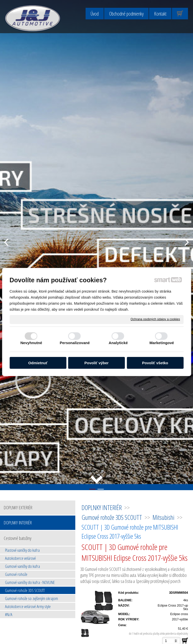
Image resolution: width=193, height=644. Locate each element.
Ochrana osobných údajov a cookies (155, 319)
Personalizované (75, 343)
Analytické (118, 343)
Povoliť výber (96, 363)
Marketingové (162, 343)
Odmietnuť (38, 363)
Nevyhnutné (31, 343)
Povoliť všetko (155, 363)
